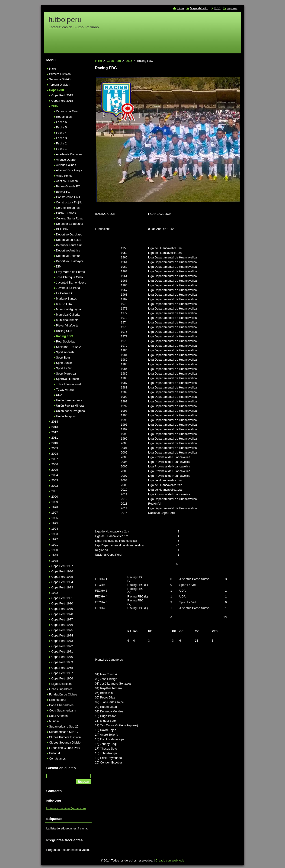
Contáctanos (58, 759)
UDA (59, 395)
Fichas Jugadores (61, 689)
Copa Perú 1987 (62, 566)
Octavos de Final (67, 111)
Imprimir (232, 8)
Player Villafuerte (67, 325)
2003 (55, 480)
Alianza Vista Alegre (69, 170)
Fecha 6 (61, 122)
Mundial (54, 721)
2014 (55, 422)
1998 (55, 507)
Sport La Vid (64, 368)
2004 (55, 475)
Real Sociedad (66, 341)
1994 (55, 529)
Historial (54, 753)
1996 (55, 518)
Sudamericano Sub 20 (64, 726)
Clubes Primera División (65, 737)
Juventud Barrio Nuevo (71, 282)
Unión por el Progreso (70, 411)
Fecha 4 (61, 133)
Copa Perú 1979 (62, 609)
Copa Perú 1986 (62, 571)
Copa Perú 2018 (62, 101)
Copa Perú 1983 (62, 587)
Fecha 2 (61, 143)
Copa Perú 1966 (62, 678)
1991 (55, 545)
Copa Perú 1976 (62, 625)
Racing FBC (65, 336)
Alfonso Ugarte (66, 160)
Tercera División (60, 85)
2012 (55, 432)
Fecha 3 (61, 138)
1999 (55, 502)
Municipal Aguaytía (69, 309)
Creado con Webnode (170, 860)
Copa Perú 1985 (62, 577)
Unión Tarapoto (66, 416)
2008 (55, 454)
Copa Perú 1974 (62, 635)
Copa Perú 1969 (62, 662)
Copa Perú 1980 (62, 603)
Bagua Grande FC (68, 186)
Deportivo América (68, 250)
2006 (55, 464)
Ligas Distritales (62, 684)
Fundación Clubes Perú (65, 748)
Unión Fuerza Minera (70, 406)
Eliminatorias (58, 700)
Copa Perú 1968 (62, 668)
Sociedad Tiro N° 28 (69, 347)
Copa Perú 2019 (62, 95)
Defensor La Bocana (70, 224)
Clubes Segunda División (66, 742)
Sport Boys (63, 357)
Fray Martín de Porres (70, 272)
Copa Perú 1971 (62, 651)
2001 (55, 491)
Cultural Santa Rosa (69, 218)
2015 (129, 61)
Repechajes (64, 117)
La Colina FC (65, 293)
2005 (55, 470)
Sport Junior (64, 363)
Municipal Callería (68, 315)
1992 (55, 539)
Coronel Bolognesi (68, 208)
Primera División (60, 74)
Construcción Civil (68, 197)
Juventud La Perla (68, 288)
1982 (55, 593)
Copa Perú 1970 (62, 657)
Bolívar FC (63, 192)
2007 (55, 459)
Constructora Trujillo (69, 202)
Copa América (58, 716)
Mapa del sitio (199, 8)
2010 (55, 443)
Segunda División (61, 79)
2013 (55, 427)
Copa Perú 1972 (62, 646)
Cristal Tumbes (66, 213)
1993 (55, 534)
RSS (217, 8)
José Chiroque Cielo (69, 277)
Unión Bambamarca (69, 400)
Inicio (99, 61)
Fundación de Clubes (63, 694)
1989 (55, 555)
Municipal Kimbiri (67, 320)
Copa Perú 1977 (62, 619)
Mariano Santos (67, 299)
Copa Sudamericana (63, 710)
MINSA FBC (64, 304)
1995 (55, 523)
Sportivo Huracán (68, 379)
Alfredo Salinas (66, 165)
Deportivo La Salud (69, 240)
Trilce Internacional (69, 384)
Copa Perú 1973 (62, 641)
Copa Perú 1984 (62, 582)
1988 (55, 561)
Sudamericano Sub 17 (64, 732)
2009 (55, 448)
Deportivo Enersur (68, 256)
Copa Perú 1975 (62, 630)
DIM (59, 266)
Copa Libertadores (61, 705)
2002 (55, 486)
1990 (55, 550)
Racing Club (64, 331)
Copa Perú (114, 61)
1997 (55, 513)
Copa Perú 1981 (62, 598)
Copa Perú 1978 (62, 614)
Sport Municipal (66, 374)
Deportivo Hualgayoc (70, 261)
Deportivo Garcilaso (69, 234)
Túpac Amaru (65, 390)
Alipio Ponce (64, 176)
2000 (55, 497)
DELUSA (62, 229)
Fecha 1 (61, 149)
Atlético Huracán (67, 181)
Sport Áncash (65, 352)
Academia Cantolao (69, 154)
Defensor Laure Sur (69, 245)
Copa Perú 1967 (62, 673)
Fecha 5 (61, 127)
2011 (55, 438)
